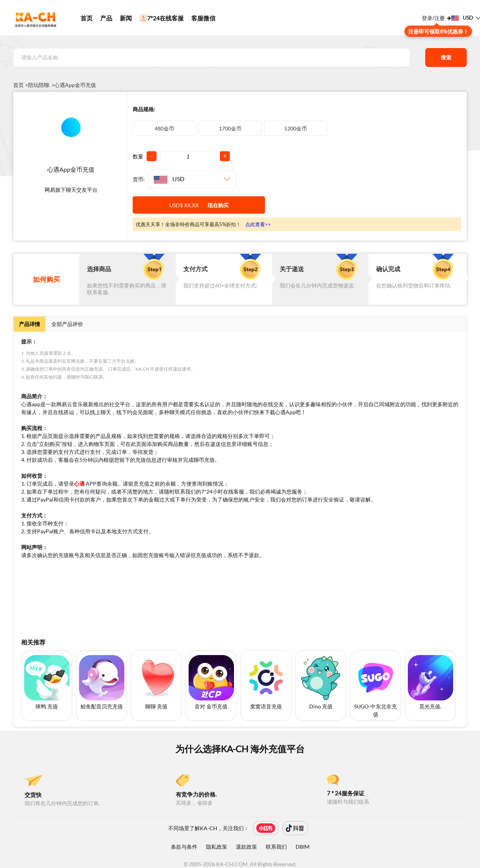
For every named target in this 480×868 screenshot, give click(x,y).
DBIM (303, 847)
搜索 (446, 57)
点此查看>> (258, 224)
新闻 (126, 18)
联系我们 (276, 847)
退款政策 (246, 847)
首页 (87, 18)
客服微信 (203, 18)
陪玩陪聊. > (41, 85)
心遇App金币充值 (75, 85)
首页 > (21, 85)
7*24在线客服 (162, 18)
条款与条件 (184, 847)
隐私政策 (217, 847)
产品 (106, 18)
